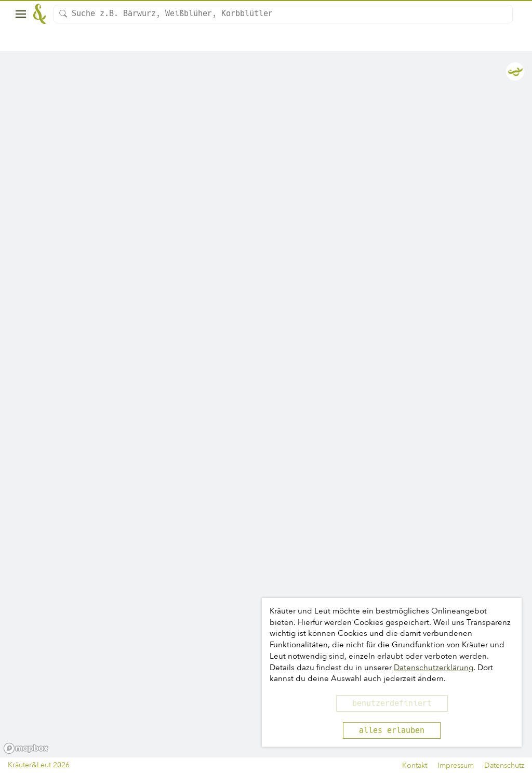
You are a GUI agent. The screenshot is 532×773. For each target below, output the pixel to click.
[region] (266, 404)
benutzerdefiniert (392, 703)
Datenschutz (504, 765)
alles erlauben (392, 730)
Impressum (456, 765)
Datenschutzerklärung (434, 668)
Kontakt (415, 765)
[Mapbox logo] (26, 748)
